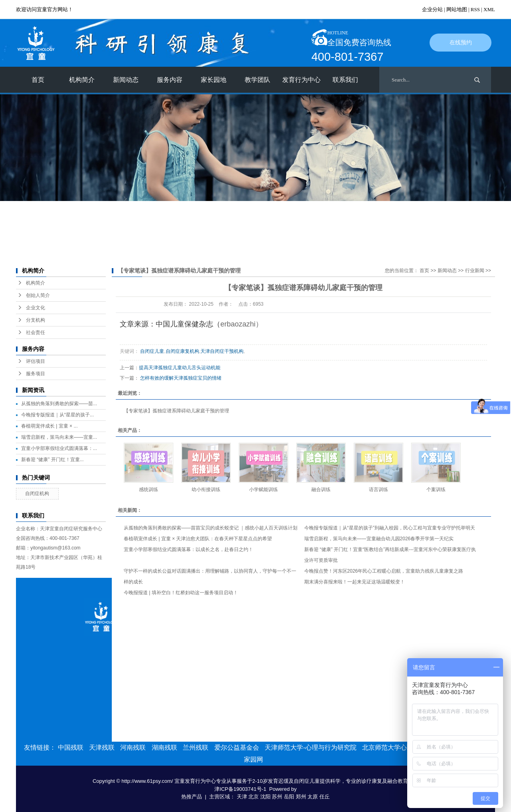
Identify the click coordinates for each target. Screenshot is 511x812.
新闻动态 (126, 80)
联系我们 (345, 80)
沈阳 (265, 797)
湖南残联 (164, 747)
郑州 (301, 797)
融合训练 (321, 490)
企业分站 (432, 9)
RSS (475, 9)
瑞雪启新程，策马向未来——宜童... (59, 437)
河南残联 (133, 747)
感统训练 (149, 490)
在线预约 (461, 43)
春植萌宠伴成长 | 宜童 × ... (49, 426)
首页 (38, 80)
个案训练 (436, 490)
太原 (313, 797)
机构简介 (82, 80)
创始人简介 (38, 295)
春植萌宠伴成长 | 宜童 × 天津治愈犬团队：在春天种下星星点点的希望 (198, 539)
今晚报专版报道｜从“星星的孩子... (57, 415)
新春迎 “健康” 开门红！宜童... (52, 460)
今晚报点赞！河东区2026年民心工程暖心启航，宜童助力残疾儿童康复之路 (384, 571)
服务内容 (170, 80)
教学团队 (257, 80)
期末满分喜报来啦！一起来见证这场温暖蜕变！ (355, 582)
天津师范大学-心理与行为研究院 (310, 747)
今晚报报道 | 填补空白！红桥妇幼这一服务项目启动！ (181, 593)
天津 (242, 797)
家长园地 (214, 80)
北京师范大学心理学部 (394, 747)
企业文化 (36, 308)
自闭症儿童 (152, 351)
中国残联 (71, 747)
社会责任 (36, 332)
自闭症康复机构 (182, 351)
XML (489, 9)
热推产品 (192, 797)
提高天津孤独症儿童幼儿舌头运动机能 (180, 368)
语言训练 (378, 490)
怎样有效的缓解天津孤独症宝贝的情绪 (181, 378)
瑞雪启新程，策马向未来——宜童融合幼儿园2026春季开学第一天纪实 (379, 539)
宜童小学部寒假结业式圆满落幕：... (59, 448)
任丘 (325, 797)
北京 (254, 797)
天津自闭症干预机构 (222, 351)
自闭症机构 (37, 494)
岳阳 (289, 797)
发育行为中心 (301, 80)
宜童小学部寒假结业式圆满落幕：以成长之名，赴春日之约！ (188, 549)
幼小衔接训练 (206, 490)
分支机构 (36, 320)
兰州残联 (196, 747)
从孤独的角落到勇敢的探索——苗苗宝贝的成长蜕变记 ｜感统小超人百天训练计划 (211, 528)
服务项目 (36, 374)
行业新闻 (475, 271)
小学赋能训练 (263, 490)
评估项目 (36, 361)
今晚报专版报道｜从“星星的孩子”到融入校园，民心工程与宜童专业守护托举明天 (390, 528)
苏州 (277, 797)
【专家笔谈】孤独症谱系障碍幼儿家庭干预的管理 (176, 411)
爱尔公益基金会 (237, 747)
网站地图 (457, 9)
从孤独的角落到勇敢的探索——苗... (59, 404)
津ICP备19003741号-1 (240, 789)
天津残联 (102, 747)
